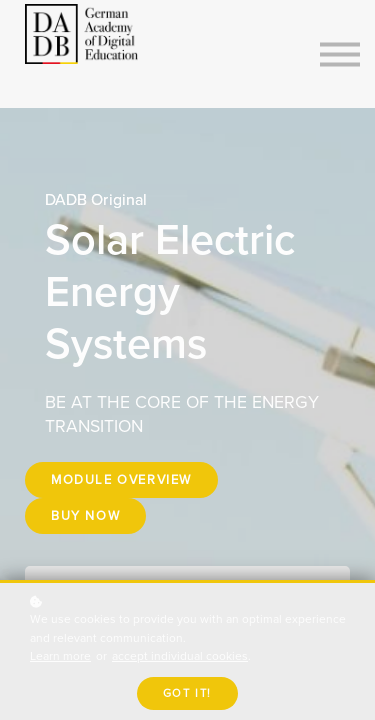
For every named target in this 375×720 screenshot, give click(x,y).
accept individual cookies (180, 656)
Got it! (187, 693)
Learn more (60, 656)
